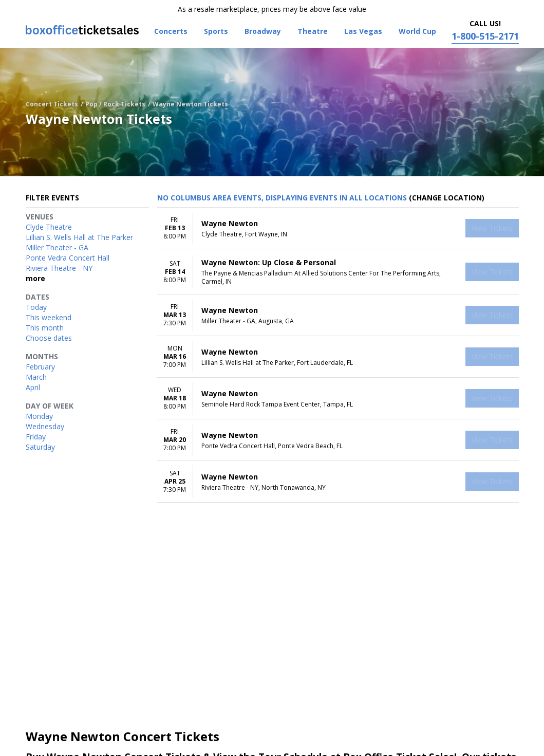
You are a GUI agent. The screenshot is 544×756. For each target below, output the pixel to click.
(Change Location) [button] (447, 198)
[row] (338, 228)
